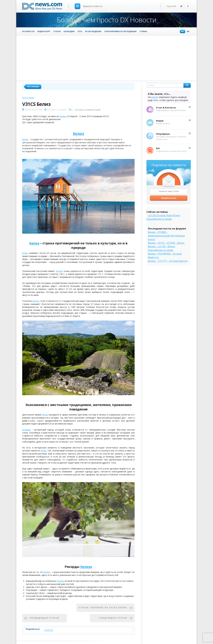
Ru (182, 32)
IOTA (80, 31)
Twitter (181, 6)
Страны (143, 31)
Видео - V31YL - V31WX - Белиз (166, 243)
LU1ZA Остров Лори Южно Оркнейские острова (163, 217)
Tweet (76, 630)
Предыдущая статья (44, 618)
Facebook (188, 6)
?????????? (49, 630)
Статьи (57, 31)
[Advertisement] (106, 58)
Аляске (155, 97)
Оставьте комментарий (88, 110)
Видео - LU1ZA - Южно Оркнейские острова (162, 248)
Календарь (69, 31)
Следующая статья (113, 618)
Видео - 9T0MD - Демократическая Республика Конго (166, 236)
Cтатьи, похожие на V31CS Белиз (103, 608)
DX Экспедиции (93, 31)
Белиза (63, 116)
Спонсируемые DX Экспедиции (120, 31)
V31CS (25, 98)
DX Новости (28, 31)
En (187, 32)
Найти (187, 85)
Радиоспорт (44, 31)
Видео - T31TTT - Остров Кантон (168, 261)
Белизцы (26, 430)
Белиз (32, 98)
